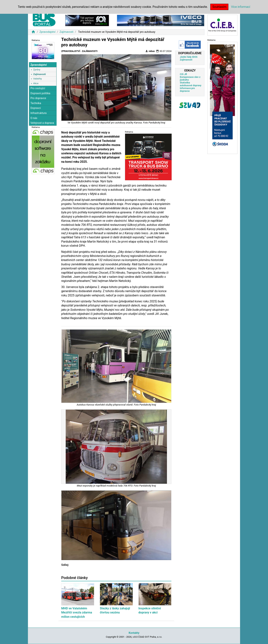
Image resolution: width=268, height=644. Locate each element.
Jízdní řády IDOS (189, 57)
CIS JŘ (183, 74)
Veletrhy (37, 79)
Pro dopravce (38, 98)
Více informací (241, 7)
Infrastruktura (38, 113)
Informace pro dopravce (187, 90)
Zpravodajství (47, 32)
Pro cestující (38, 88)
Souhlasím (219, 7)
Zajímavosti (67, 32)
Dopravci (36, 108)
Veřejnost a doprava (42, 123)
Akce (36, 83)
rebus (150, 51)
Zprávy (37, 70)
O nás (34, 118)
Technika (36, 103)
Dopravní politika (40, 93)
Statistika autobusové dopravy (190, 84)
